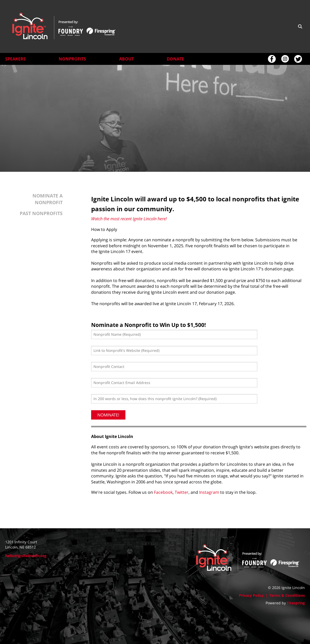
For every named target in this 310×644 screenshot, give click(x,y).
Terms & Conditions (287, 595)
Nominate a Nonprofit (48, 201)
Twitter (182, 494)
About (126, 59)
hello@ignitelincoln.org (26, 556)
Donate (175, 59)
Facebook (163, 494)
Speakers (15, 59)
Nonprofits (72, 59)
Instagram (209, 494)
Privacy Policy (251, 595)
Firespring (296, 603)
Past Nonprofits (41, 215)
